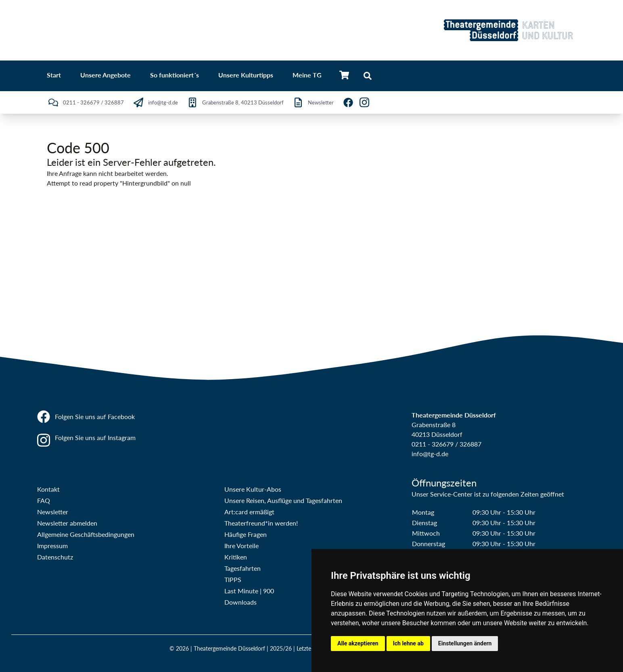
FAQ (44, 500)
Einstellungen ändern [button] (465, 643)
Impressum (52, 546)
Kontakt (48, 489)
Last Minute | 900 (249, 591)
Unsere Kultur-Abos (253, 489)
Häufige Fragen (246, 534)
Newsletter (53, 512)
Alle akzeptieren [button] (358, 643)
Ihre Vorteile (241, 546)
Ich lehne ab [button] (408, 643)
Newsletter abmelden (67, 523)
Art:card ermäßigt (249, 512)
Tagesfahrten (243, 568)
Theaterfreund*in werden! (261, 523)
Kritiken (236, 557)
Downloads (240, 602)
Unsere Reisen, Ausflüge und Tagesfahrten (283, 500)
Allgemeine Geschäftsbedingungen (86, 534)
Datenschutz (55, 557)
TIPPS (233, 579)
